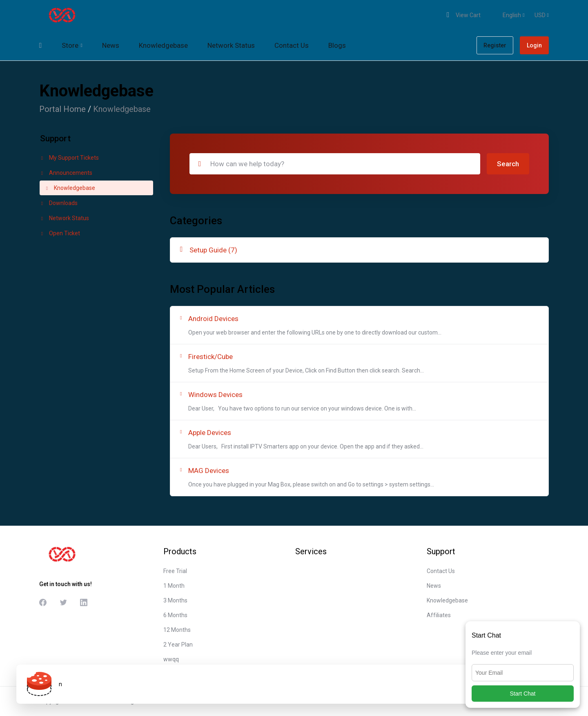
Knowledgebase (70, 188)
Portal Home (62, 109)
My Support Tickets (69, 158)
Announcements (66, 173)
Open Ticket (60, 233)
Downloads (59, 203)
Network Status (64, 218)
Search (508, 164)
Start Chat (522, 694)
